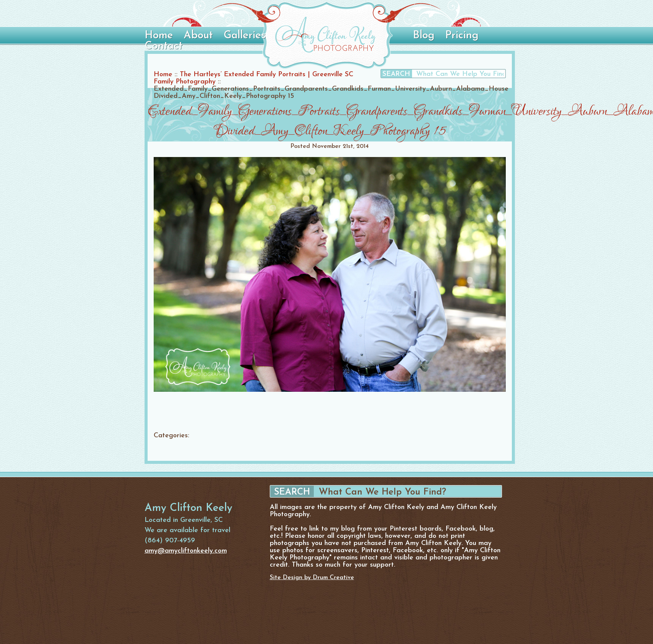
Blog (424, 36)
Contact (164, 46)
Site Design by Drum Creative (312, 578)
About (198, 36)
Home (159, 36)
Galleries (245, 36)
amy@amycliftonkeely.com (186, 551)
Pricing (462, 36)
